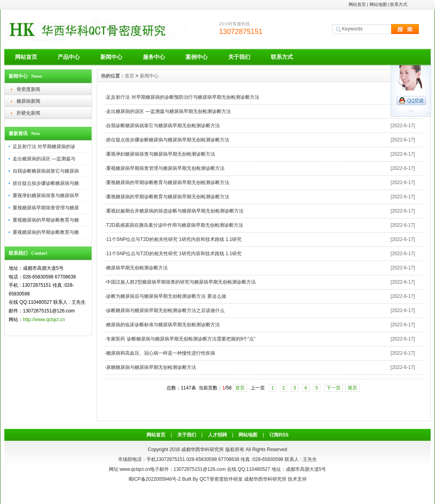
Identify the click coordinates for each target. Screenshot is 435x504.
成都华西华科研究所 (265, 479)
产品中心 (69, 57)
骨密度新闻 (28, 89)
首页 (129, 76)
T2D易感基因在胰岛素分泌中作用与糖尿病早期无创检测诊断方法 (175, 225)
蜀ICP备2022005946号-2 (155, 479)
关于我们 (239, 57)
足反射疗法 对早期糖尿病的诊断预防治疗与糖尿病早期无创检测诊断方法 (183, 97)
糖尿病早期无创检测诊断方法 (137, 268)
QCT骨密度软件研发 (221, 479)
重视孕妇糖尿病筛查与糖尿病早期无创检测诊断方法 (161, 154)
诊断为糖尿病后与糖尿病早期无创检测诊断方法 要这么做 (166, 296)
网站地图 (378, 4)
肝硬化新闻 (28, 113)
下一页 (334, 388)
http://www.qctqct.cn (44, 320)
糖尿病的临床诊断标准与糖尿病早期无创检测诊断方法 (163, 325)
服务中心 (154, 57)
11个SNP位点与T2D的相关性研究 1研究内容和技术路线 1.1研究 (174, 239)
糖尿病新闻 (28, 101)
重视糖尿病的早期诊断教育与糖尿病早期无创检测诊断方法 (168, 182)
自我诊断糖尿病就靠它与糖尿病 (46, 171)
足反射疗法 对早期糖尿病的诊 (44, 147)
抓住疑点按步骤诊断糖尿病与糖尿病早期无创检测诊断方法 (168, 140)
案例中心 (197, 57)
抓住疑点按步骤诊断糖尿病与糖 (46, 183)
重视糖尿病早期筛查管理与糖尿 (46, 208)
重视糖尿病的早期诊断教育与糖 (46, 220)
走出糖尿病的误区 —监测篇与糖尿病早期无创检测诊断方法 (168, 111)
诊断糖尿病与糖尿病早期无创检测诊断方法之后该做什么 (165, 310)
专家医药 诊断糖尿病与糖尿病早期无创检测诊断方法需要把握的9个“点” (181, 339)
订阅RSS (279, 435)
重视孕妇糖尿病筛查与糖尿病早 (46, 196)
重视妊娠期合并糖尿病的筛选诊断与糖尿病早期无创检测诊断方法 (175, 211)
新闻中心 (111, 57)
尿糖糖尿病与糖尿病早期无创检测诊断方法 (151, 367)
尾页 (352, 388)
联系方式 (399, 4)
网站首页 (357, 4)
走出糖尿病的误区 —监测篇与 (44, 159)
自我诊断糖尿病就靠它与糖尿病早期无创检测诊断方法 (163, 126)
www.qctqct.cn (135, 469)
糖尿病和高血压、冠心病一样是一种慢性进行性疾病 (161, 353)
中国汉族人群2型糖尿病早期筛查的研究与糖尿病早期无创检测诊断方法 (181, 282)
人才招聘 (217, 435)
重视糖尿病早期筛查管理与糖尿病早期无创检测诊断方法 (165, 168)
